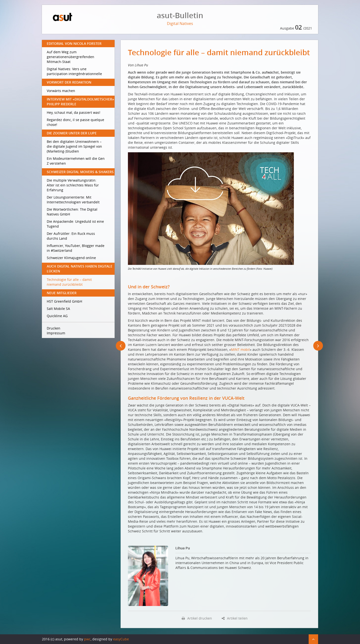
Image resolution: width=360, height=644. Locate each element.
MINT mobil (240, 349)
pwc (87, 639)
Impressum (56, 333)
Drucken (54, 328)
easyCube (121, 639)
